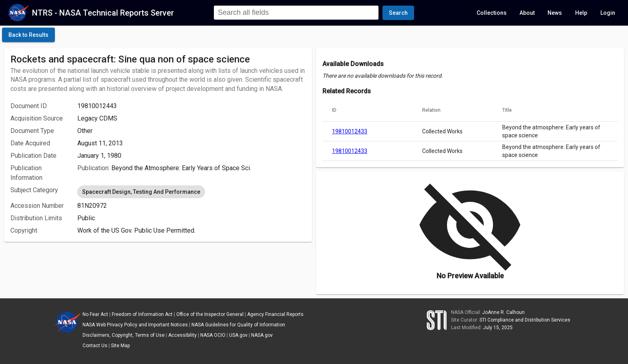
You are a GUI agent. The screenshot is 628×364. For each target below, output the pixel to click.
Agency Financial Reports (275, 314)
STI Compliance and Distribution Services (525, 320)
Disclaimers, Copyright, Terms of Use (124, 335)
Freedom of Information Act (142, 314)
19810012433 (350, 131)
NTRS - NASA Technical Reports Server (103, 13)
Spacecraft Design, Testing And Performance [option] (141, 192)
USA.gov (238, 335)
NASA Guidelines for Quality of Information (238, 325)
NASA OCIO (213, 335)
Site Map (120, 346)
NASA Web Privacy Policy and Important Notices (135, 325)
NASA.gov (262, 335)
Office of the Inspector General (210, 314)
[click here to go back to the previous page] (28, 35)
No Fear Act (95, 314)
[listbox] (191, 192)
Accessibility (182, 335)
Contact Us (95, 346)
